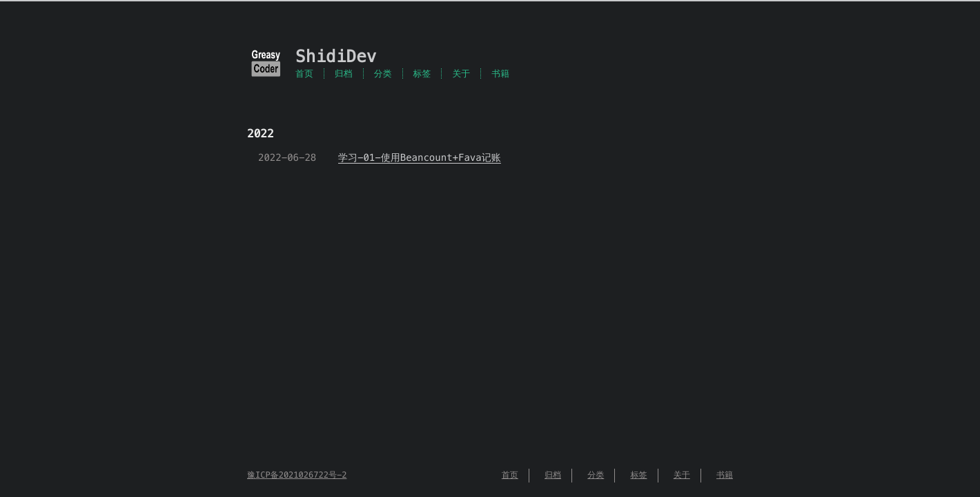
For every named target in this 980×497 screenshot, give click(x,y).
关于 (461, 74)
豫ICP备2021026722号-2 (297, 475)
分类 (383, 74)
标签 (422, 74)
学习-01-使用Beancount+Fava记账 (420, 157)
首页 (304, 74)
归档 (344, 74)
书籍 (500, 74)
